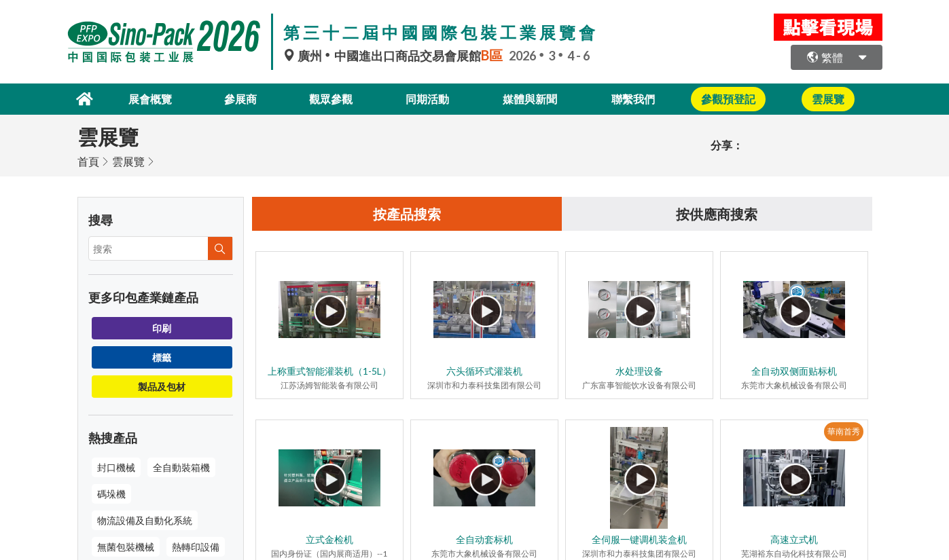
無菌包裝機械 (126, 547)
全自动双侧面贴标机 (794, 371)
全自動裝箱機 (181, 467)
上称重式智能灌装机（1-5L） (329, 371)
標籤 (162, 357)
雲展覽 (128, 161)
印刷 (162, 328)
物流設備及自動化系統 (145, 520)
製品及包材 (162, 387)
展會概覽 (150, 99)
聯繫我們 (633, 99)
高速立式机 (794, 539)
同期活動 (427, 99)
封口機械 (116, 467)
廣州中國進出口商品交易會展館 (396, 56)
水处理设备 (639, 371)
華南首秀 (844, 431)
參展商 (240, 99)
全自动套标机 (484, 539)
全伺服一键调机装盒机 (639, 539)
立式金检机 (329, 539)
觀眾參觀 (331, 99)
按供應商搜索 (717, 214)
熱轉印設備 (196, 547)
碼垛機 (111, 494)
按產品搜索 (407, 214)
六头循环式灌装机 (484, 371)
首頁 (88, 161)
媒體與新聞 (530, 99)
